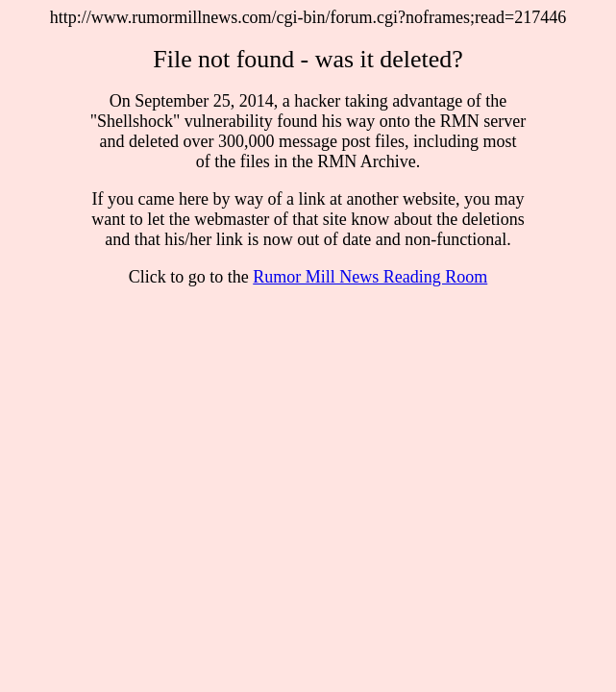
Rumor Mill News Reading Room (370, 277)
